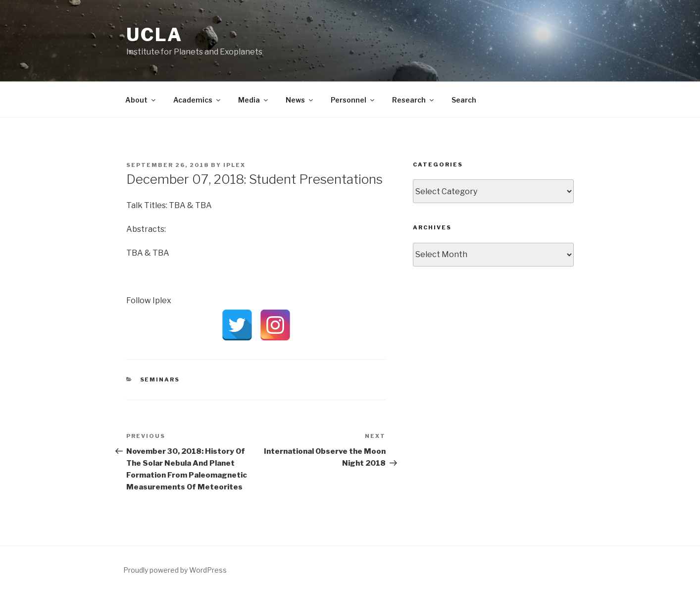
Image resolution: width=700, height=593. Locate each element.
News (300, 100)
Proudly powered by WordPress (175, 570)
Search (464, 100)
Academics (198, 100)
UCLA (154, 35)
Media (254, 100)
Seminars (160, 379)
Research (414, 100)
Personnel (353, 100)
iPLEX (234, 165)
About (141, 100)
